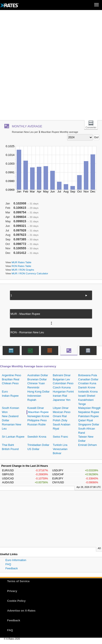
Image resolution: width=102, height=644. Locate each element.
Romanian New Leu (12, 427)
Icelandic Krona (88, 392)
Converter (91, 127)
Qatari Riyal (86, 420)
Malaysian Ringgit (89, 408)
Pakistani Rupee (88, 416)
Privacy (12, 591)
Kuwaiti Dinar (36, 408)
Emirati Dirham (87, 445)
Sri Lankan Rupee (13, 437)
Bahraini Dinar (62, 375)
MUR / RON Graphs (23, 270)
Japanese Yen (62, 400)
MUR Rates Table (21, 262)
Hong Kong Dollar (38, 392)
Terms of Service (18, 581)
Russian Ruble (36, 424)
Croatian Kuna (87, 383)
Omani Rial (60, 416)
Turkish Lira (60, 445)
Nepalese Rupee (89, 412)
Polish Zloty (60, 420)
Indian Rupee (10, 396)
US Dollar (33, 449)
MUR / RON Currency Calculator (30, 273)
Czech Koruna (62, 387)
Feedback (12, 568)
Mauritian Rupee (38, 412)
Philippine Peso (37, 420)
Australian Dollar (38, 375)
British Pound (10, 449)
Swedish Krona (37, 437)
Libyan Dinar (61, 408)
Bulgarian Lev (62, 379)
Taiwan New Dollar (86, 439)
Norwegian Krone (38, 416)
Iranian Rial (60, 396)
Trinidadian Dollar (38, 445)
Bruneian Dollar (37, 379)
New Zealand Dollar (10, 418)
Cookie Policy (16, 601)
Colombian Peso (63, 383)
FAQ (8, 564)
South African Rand (87, 431)
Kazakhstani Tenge (86, 402)
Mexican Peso (62, 412)
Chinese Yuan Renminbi (36, 385)
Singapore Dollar (89, 424)
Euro (5, 392)
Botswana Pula (88, 375)
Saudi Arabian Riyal (62, 427)
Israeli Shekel (87, 396)
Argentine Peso (12, 375)
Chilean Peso (10, 383)
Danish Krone (87, 387)
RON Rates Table (21, 266)
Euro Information (16, 560)
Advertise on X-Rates (21, 611)
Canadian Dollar (88, 379)
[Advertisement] (51, 67)
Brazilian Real (11, 379)
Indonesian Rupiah (34, 398)
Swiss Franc (61, 437)
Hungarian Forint (63, 392)
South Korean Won (11, 410)
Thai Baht (8, 445)
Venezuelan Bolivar (60, 451)
